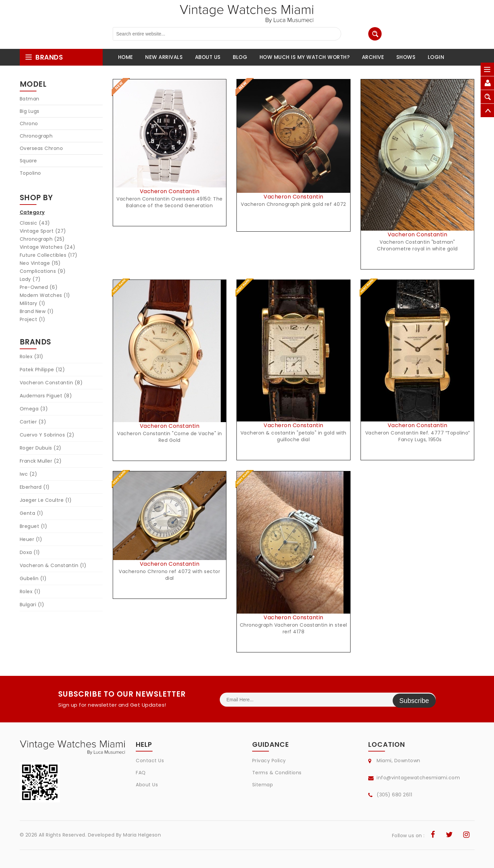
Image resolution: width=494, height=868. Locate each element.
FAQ (141, 773)
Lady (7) (30, 279)
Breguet (34, 526)
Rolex (32, 357)
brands (44, 57)
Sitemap (263, 785)
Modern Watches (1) (45, 295)
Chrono (29, 124)
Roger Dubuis (41, 448)
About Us (147, 785)
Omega (34, 409)
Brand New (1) (37, 311)
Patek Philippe (42, 370)
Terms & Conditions (277, 773)
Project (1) (33, 319)
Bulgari (32, 605)
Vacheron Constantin (51, 383)
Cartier (33, 422)
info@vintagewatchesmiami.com (418, 778)
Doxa (30, 552)
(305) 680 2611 (394, 795)
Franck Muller (41, 461)
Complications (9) (43, 271)
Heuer (31, 539)
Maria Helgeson (142, 835)
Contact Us (150, 761)
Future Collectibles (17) (49, 255)
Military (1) (33, 303)
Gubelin (33, 578)
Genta (32, 513)
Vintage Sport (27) (43, 231)
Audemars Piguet (46, 396)
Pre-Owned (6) (39, 287)
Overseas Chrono (41, 148)
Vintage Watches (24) (48, 247)
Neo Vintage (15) (40, 263)
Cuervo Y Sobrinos (47, 435)
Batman (30, 99)
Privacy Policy (269, 761)
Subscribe (414, 700)
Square (28, 161)
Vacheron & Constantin (53, 565)
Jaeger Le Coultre (46, 500)
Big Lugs (30, 111)
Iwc (29, 474)
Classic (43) (35, 223)
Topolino (30, 173)
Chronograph (36, 136)
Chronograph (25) (42, 239)
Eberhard (35, 487)
